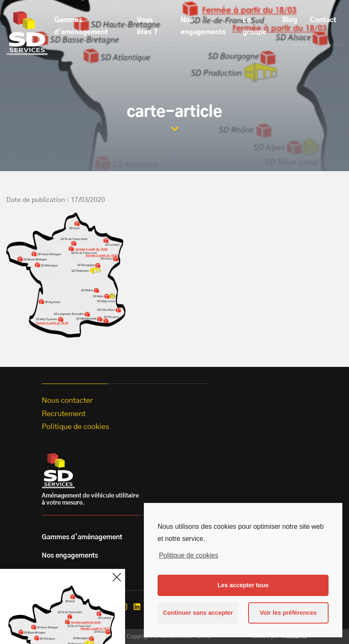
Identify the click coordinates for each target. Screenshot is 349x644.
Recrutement (64, 414)
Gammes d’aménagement (81, 26)
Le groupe (255, 26)
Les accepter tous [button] (243, 585)
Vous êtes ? (147, 26)
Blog (290, 20)
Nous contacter (67, 401)
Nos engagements (203, 26)
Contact (323, 20)
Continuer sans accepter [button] (198, 613)
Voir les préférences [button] (288, 613)
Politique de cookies (188, 555)
